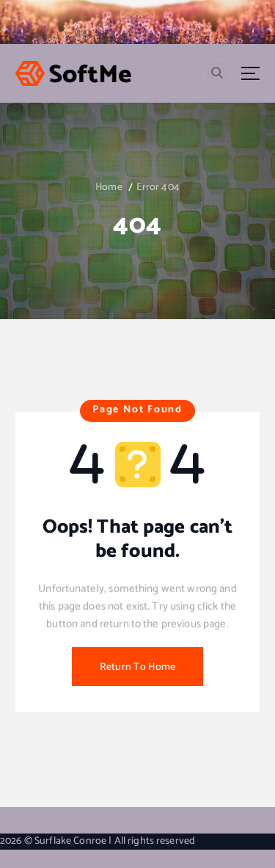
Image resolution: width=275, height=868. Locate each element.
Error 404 (158, 187)
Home (109, 187)
